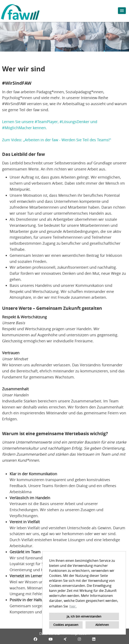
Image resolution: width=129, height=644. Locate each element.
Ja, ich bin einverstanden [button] (84, 616)
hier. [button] (73, 606)
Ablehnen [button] (102, 625)
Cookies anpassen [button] (66, 625)
